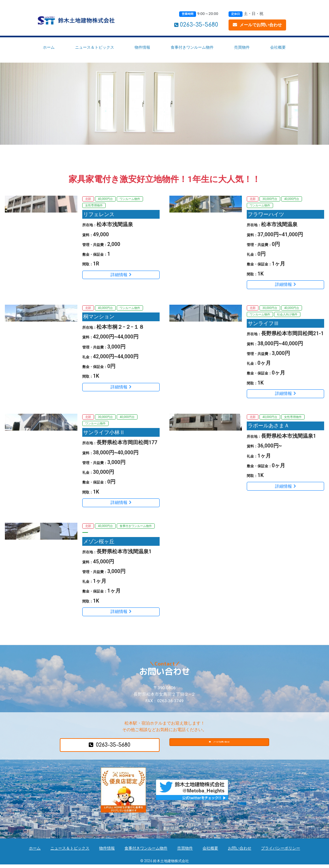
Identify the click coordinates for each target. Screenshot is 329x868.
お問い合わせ (240, 851)
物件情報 (142, 47)
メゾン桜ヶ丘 (100, 544)
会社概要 (278, 47)
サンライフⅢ (264, 325)
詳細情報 (121, 276)
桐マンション (100, 318)
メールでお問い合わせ (257, 25)
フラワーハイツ (267, 215)
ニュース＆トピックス (95, 47)
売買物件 (242, 47)
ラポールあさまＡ (270, 428)
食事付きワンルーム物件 (192, 47)
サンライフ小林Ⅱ (105, 434)
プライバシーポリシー (281, 851)
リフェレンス (100, 215)
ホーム (49, 47)
